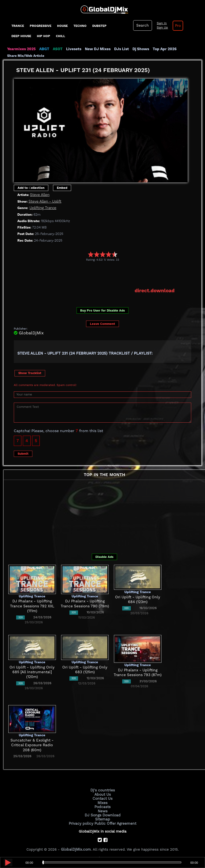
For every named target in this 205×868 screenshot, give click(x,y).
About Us (103, 794)
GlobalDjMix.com (76, 848)
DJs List (119, 49)
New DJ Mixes (96, 49)
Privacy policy (82, 822)
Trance (18, 26)
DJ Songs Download (102, 814)
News (103, 810)
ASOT (57, 49)
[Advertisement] (100, 274)
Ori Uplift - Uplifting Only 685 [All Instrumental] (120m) (32, 672)
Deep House (21, 36)
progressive (41, 26)
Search (142, 25)
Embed (62, 188)
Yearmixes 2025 (21, 49)
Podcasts (103, 806)
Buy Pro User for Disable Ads (102, 310)
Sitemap (102, 818)
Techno (80, 26)
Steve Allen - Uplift (45, 201)
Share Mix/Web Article (26, 56)
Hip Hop (44, 36)
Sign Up (161, 28)
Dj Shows (138, 49)
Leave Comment (102, 323)
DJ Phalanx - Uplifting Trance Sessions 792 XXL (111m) (32, 606)
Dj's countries (102, 790)
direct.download (155, 290)
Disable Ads (104, 556)
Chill (61, 36)
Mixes (102, 802)
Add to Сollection (31, 188)
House (62, 26)
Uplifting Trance (43, 208)
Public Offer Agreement (115, 822)
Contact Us (102, 798)
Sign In (161, 23)
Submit (23, 453)
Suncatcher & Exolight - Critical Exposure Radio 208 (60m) (32, 745)
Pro (177, 26)
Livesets (73, 49)
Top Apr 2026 (162, 49)
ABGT (43, 49)
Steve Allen (39, 195)
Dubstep (99, 26)
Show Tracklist (30, 373)
